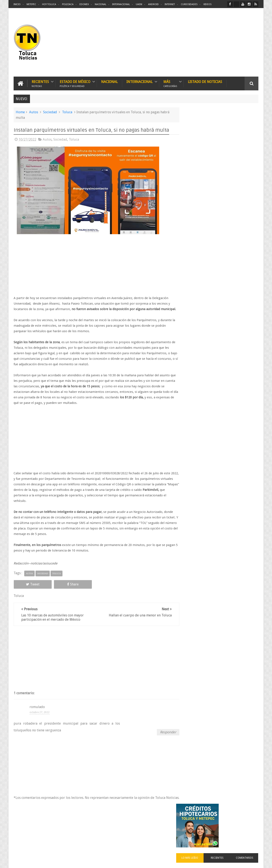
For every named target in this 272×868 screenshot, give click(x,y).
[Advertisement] (223, 42)
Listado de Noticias (205, 82)
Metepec (31, 4)
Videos (207, 4)
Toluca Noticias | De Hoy (68, 861)
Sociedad (50, 112)
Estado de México (75, 83)
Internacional (121, 4)
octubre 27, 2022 (40, 718)
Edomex (84, 4)
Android (153, 4)
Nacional (101, 4)
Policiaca (68, 4)
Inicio (17, 4)
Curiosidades (189, 4)
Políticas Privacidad (221, 861)
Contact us (248, 824)
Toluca (67, 112)
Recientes (40, 83)
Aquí (255, 861)
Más (170, 83)
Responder (164, 737)
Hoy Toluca (49, 4)
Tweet (29, 590)
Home (20, 112)
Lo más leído (197, 164)
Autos (34, 112)
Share (62, 590)
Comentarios (246, 164)
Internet (170, 4)
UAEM (139, 4)
